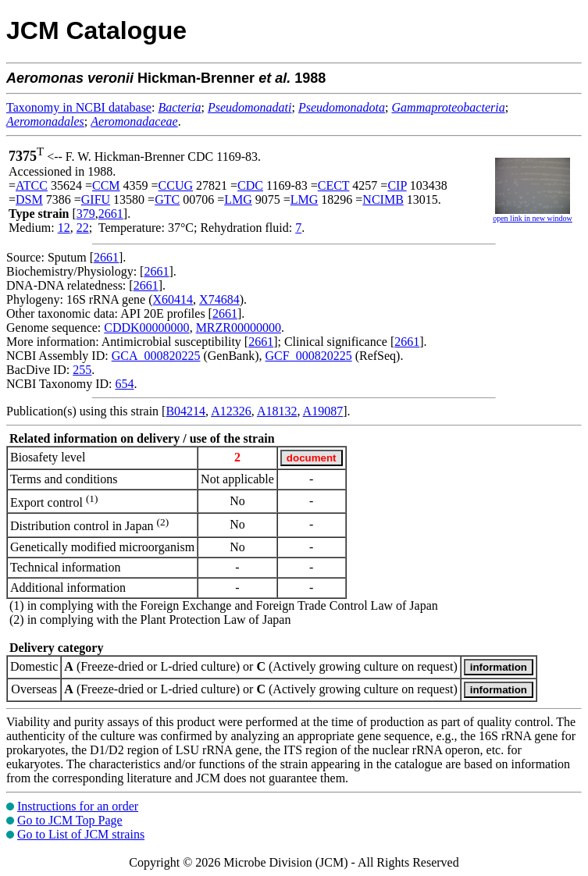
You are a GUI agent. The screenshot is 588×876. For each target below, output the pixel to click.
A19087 (323, 411)
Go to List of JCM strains (81, 834)
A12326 (231, 411)
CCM (106, 185)
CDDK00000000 (146, 328)
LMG (238, 199)
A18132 (277, 411)
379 (86, 214)
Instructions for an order (78, 806)
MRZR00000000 (239, 328)
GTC (167, 199)
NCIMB (383, 199)
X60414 (173, 299)
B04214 (185, 411)
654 (124, 384)
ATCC (32, 185)
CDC (250, 185)
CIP (397, 185)
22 (83, 228)
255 (82, 370)
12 (64, 228)
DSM (29, 199)
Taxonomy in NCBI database (79, 107)
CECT (334, 185)
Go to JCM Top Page (70, 820)
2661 (111, 214)
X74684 (219, 299)
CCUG (176, 185)
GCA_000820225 (156, 356)
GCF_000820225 (309, 356)
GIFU (96, 199)
